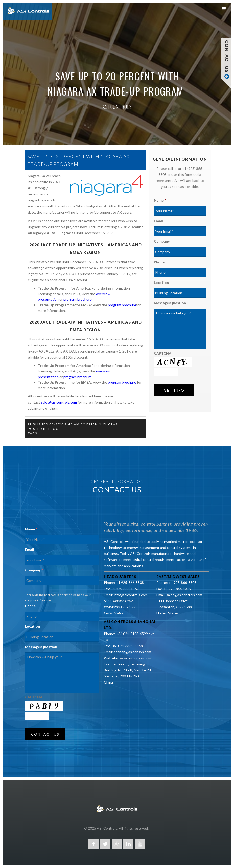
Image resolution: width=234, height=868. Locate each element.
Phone (159, 262)
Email (160, 221)
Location (161, 282)
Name (160, 200)
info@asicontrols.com (131, 595)
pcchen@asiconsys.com (132, 652)
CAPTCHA (163, 353)
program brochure (78, 299)
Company (162, 241)
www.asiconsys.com (135, 658)
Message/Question (171, 303)
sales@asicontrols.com (59, 402)
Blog (53, 429)
